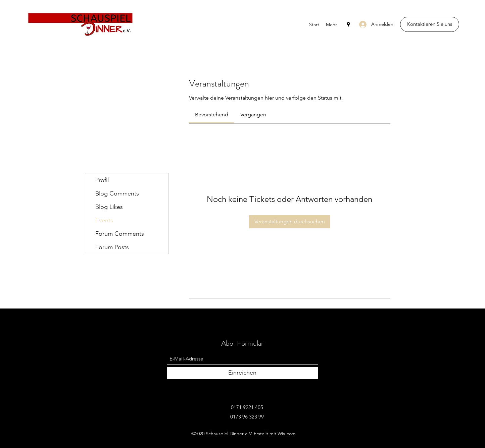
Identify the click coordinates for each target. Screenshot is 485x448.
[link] (212, 115)
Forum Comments (120, 234)
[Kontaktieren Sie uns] (430, 24)
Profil (102, 180)
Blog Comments (117, 193)
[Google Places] (348, 24)
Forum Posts (112, 247)
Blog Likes (109, 207)
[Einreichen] (242, 373)
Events (104, 220)
